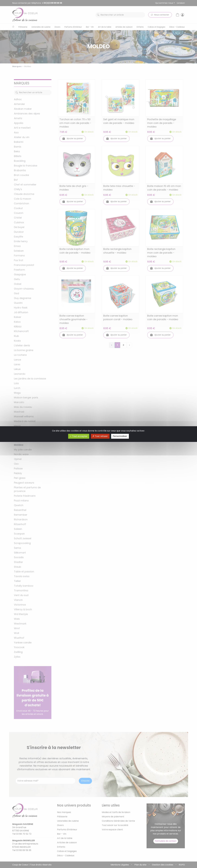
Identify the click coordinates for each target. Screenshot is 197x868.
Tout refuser (100, 436)
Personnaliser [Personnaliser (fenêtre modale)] (120, 436)
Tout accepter (79, 436)
